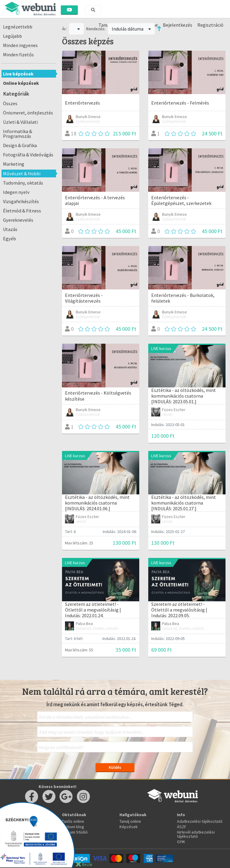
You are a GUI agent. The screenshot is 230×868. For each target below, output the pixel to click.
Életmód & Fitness (22, 211)
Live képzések (18, 74)
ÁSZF (182, 827)
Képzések (129, 827)
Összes (10, 103)
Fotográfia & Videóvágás (28, 155)
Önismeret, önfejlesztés (28, 113)
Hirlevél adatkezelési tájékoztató (196, 834)
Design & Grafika (20, 145)
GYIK (181, 842)
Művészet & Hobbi (22, 173)
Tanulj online (130, 821)
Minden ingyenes (20, 45)
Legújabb (12, 36)
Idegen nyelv (16, 192)
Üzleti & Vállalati (20, 122)
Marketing (14, 164)
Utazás (10, 229)
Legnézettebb (18, 27)
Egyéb (9, 238)
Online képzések (21, 83)
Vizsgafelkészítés (21, 201)
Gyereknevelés (18, 220)
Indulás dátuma (131, 29)
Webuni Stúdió (75, 832)
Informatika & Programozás (18, 134)
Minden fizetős (18, 55)
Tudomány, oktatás (23, 183)
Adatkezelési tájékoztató (200, 821)
